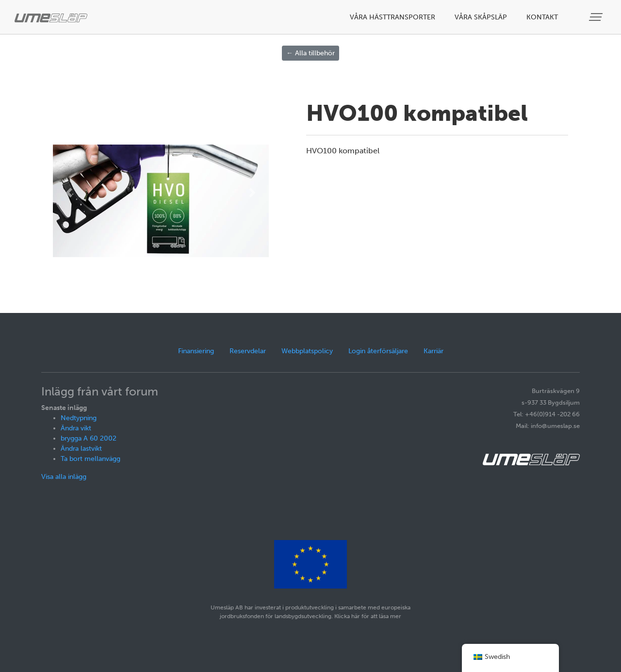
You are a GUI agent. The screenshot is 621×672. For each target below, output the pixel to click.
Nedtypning (79, 418)
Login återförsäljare (378, 351)
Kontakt (542, 17)
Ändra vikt (76, 428)
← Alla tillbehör (310, 53)
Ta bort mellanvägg (90, 459)
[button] (69, 193)
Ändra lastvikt (81, 449)
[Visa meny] (597, 17)
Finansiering (196, 351)
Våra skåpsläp (481, 17)
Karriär (433, 351)
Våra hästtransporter (392, 17)
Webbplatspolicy (307, 351)
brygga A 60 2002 (89, 438)
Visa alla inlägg (64, 477)
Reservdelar (248, 351)
